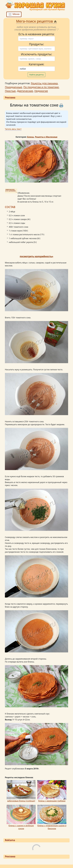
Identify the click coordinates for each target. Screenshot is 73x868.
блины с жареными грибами (52, 801)
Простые (10, 91)
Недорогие (41, 91)
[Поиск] (36, 39)
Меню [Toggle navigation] (14, 14)
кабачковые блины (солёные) (21, 801)
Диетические (25, 91)
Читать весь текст (13, 129)
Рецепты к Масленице (46, 137)
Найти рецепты (37, 75)
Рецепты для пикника (44, 83)
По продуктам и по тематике (41, 87)
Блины (31, 137)
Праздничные (13, 87)
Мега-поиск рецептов (37, 21)
